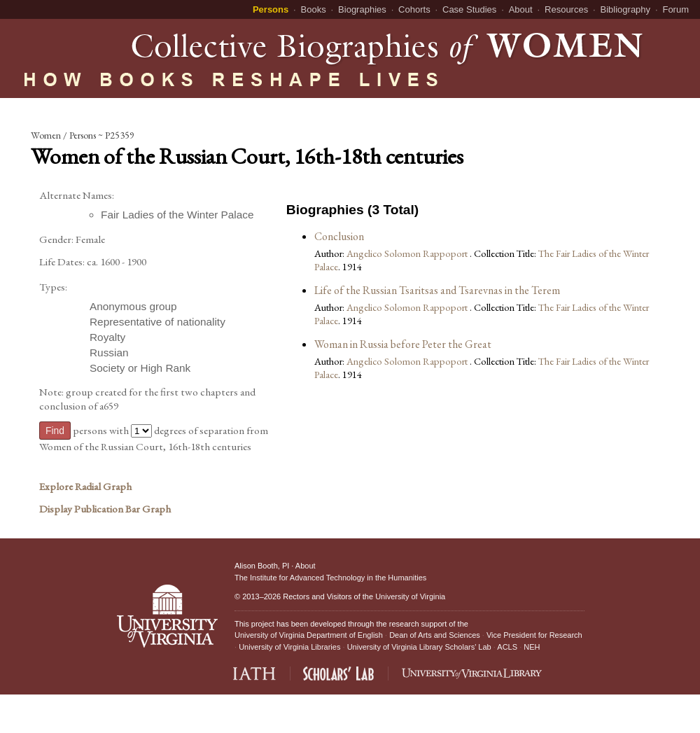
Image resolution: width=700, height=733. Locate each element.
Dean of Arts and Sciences (435, 635)
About (521, 9)
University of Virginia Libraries (289, 647)
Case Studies (469, 9)
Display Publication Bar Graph (105, 509)
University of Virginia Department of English (309, 635)
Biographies (362, 9)
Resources (566, 9)
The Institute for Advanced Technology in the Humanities (330, 578)
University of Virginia (410, 596)
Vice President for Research (534, 635)
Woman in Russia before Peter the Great (403, 344)
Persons (271, 9)
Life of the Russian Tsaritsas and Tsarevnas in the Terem (437, 290)
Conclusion (339, 236)
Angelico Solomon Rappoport (408, 253)
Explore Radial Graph (85, 487)
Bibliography (626, 9)
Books (314, 9)
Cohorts (414, 9)
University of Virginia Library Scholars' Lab (419, 647)
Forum (675, 9)
